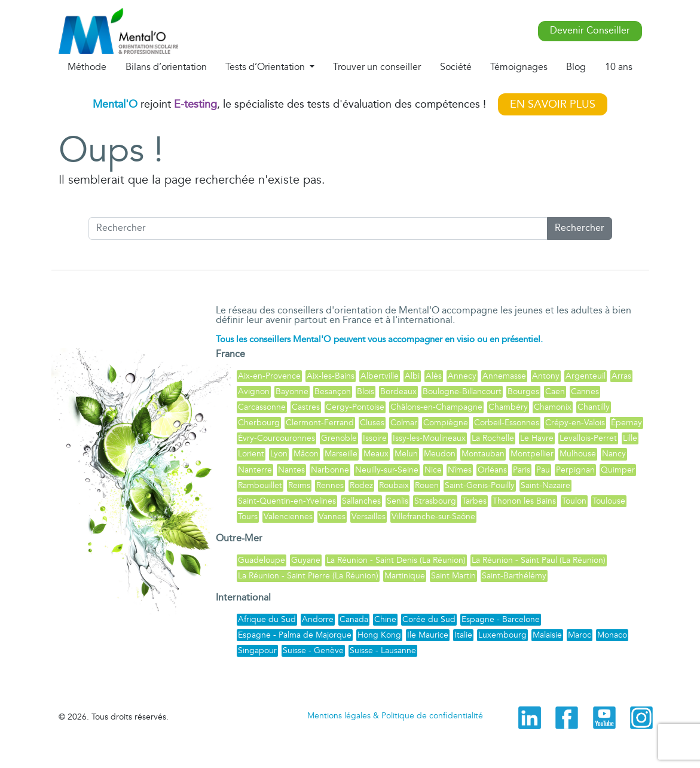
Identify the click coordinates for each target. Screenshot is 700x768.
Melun (406, 454)
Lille (630, 438)
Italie (463, 635)
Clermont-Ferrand (320, 423)
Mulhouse (578, 454)
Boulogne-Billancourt (462, 391)
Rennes (330, 485)
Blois (366, 391)
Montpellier (532, 454)
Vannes (332, 516)
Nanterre (255, 470)
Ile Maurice (428, 635)
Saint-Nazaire (545, 485)
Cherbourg (259, 423)
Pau (543, 470)
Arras (621, 376)
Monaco (612, 635)
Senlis (398, 501)
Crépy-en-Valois (575, 423)
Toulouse (609, 501)
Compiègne (446, 423)
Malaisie (547, 635)
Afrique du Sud (267, 619)
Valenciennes (288, 516)
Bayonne (292, 391)
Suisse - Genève (313, 650)
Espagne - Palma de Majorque (295, 635)
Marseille (341, 454)
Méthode (87, 67)
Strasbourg (435, 501)
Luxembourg (502, 635)
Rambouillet (260, 485)
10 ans (619, 67)
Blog (576, 67)
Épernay (626, 423)
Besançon (333, 391)
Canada (354, 619)
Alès (434, 376)
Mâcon (306, 454)
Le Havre (537, 438)
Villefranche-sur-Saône (433, 516)
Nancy (614, 454)
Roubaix (394, 485)
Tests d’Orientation (266, 67)
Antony (546, 376)
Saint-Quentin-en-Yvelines (287, 501)
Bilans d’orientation (166, 67)
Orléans (492, 470)
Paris (522, 470)
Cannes (585, 391)
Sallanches (361, 501)
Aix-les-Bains (331, 376)
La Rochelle (493, 438)
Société (456, 67)
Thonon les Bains (524, 501)
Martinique (405, 576)
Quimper (618, 470)
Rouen (427, 485)
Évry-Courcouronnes (276, 438)
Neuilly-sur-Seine (387, 470)
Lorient (251, 454)
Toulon (574, 501)
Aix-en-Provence (269, 376)
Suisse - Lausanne (383, 650)
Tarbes (474, 501)
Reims (299, 485)
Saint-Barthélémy (514, 576)
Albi (412, 376)
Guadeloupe (262, 560)
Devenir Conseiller (590, 31)
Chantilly (594, 407)
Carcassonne (262, 407)
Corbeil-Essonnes (507, 423)
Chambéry (508, 407)
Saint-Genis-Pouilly (480, 485)
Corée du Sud (429, 619)
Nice (433, 470)
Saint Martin (453, 576)
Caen (555, 391)
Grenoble (339, 438)
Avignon (254, 391)
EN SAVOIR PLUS (553, 104)
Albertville (380, 376)
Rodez (361, 485)
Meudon (440, 454)
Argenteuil (586, 376)
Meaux (376, 454)
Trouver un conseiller (377, 67)
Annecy (462, 376)
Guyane (306, 560)
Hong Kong (379, 635)
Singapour (257, 650)
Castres (306, 407)
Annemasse (504, 376)
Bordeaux (398, 391)
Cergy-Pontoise (355, 407)
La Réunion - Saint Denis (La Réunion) (396, 560)
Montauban (483, 454)
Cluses (372, 423)
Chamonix (553, 407)
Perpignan (575, 470)
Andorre (318, 619)
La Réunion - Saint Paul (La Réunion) (539, 560)
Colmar (404, 423)
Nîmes (460, 470)
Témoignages (519, 67)
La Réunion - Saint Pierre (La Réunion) (308, 576)
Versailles (369, 516)
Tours (248, 516)
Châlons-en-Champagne (436, 407)
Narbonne (330, 470)
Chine (385, 619)
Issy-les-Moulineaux (429, 438)
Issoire (375, 438)
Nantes (291, 470)
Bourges (523, 391)
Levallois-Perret (588, 438)
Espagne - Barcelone (501, 619)
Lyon (279, 454)
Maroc (580, 635)
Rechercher (580, 228)
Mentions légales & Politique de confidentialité (395, 716)
